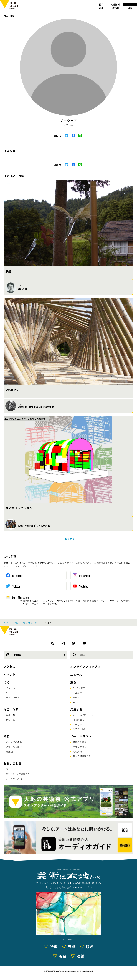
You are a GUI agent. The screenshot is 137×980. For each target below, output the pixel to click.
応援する (76, 709)
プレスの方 (12, 769)
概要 (7, 736)
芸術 (72, 947)
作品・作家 (9, 16)
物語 (63, 956)
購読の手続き (80, 742)
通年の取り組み (14, 747)
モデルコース (13, 697)
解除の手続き (80, 747)
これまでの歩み (14, 742)
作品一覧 (11, 715)
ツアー (9, 693)
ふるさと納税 (80, 729)
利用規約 (77, 751)
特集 (54, 947)
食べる (76, 697)
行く (7, 682)
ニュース (76, 674)
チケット (11, 688)
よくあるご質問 (14, 778)
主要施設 (77, 693)
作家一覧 (33, 623)
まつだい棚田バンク (83, 715)
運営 (81, 956)
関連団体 (11, 751)
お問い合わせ (13, 763)
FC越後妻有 (79, 720)
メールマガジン (81, 736)
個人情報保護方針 (82, 756)
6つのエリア (79, 688)
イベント (10, 674)
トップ (7, 623)
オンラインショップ (84, 666)
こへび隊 (77, 724)
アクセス (9, 666)
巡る (73, 682)
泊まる (76, 702)
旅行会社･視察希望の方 (18, 774)
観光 (90, 947)
